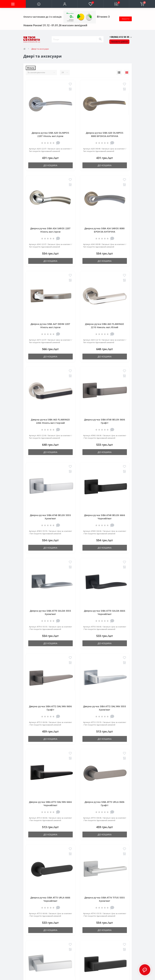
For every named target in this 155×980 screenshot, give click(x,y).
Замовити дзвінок (120, 42)
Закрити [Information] (125, 19)
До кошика (50, 165)
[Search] (100, 39)
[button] (65, 4)
